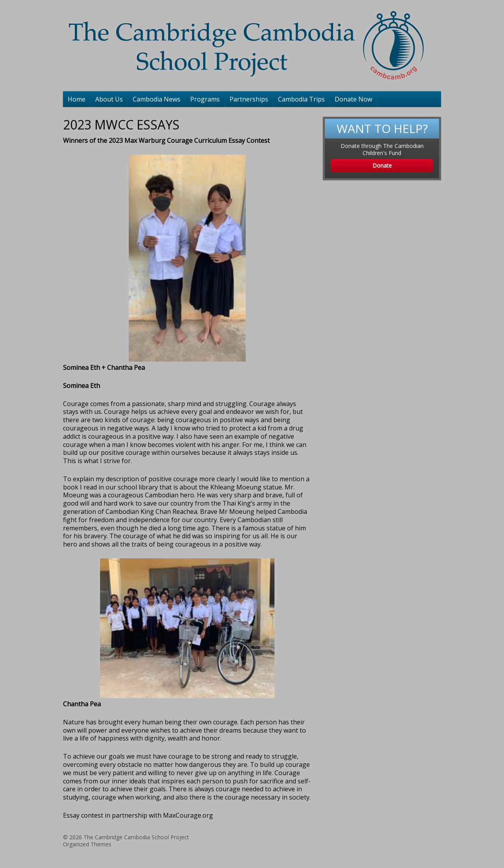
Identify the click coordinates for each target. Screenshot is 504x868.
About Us (109, 99)
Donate (382, 165)
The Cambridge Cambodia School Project (136, 837)
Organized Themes (87, 844)
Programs (205, 99)
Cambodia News (157, 99)
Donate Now (353, 99)
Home (77, 99)
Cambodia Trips (301, 99)
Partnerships (249, 99)
